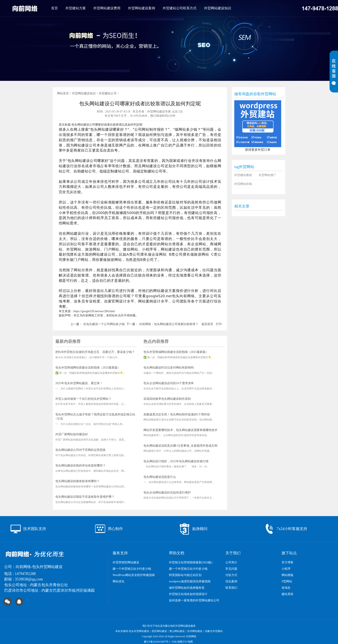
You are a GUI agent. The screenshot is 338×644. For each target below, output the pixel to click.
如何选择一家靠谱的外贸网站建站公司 (194, 600)
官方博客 (288, 562)
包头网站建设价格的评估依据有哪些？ (80, 466)
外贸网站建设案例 (142, 8)
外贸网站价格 (243, 184)
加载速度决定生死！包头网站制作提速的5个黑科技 (177, 414)
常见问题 (231, 569)
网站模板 (288, 575)
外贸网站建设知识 (218, 8)
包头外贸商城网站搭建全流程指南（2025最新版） (88, 368)
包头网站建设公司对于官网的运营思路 (80, 450)
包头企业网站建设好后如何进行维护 (167, 493)
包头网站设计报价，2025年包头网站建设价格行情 (176, 461)
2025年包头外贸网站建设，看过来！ (79, 383)
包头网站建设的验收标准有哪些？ (78, 481)
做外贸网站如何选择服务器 (187, 588)
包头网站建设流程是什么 (160, 477)
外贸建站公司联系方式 (180, 8)
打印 (219, 324)
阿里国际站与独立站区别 (185, 575)
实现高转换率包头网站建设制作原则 (167, 399)
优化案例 (231, 581)
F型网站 (287, 581)
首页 (55, 8)
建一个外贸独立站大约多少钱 (132, 569)
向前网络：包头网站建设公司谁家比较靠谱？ (169, 324)
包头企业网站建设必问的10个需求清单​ (169, 383)
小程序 (286, 569)
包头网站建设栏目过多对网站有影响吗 (169, 368)
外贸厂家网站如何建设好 (72, 434)
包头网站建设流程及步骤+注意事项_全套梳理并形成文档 (181, 446)
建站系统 (288, 594)
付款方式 (231, 575)
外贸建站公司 (108, 93)
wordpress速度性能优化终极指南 (190, 581)
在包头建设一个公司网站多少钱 (104, 324)
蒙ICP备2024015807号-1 (157, 642)
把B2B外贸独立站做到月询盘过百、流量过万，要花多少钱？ (95, 352)
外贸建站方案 (76, 8)
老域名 (286, 588)
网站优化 (119, 581)
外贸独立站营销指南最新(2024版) (191, 562)
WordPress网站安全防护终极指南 (134, 575)
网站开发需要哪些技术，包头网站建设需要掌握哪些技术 (180, 430)
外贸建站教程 (243, 175)
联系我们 (231, 588)
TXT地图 (188, 642)
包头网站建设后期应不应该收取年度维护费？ (85, 497)
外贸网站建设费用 (107, 8)
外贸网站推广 (267, 175)
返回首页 (207, 324)
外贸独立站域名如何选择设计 (188, 594)
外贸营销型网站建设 (126, 562)
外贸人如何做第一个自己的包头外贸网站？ (83, 399)
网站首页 (63, 93)
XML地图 (177, 642)
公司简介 (231, 562)
